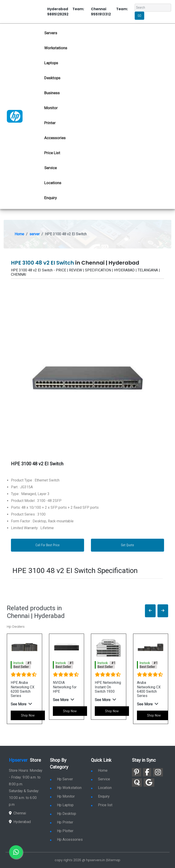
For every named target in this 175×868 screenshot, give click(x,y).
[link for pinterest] (137, 772)
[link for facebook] (147, 772)
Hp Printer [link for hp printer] (62, 822)
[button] (150, 611)
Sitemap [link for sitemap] (114, 860)
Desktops (52, 78)
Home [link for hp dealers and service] (99, 770)
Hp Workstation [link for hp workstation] (66, 788)
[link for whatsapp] (16, 852)
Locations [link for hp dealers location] (53, 183)
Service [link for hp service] (50, 168)
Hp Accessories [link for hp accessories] (66, 839)
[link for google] (149, 782)
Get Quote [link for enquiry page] (127, 545)
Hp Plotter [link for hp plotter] (62, 831)
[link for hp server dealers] (15, 116)
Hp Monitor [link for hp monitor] (62, 796)
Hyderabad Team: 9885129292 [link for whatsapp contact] (66, 12)
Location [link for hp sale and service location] (101, 788)
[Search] (153, 8)
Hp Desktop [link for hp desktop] (63, 814)
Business (52, 93)
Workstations (56, 48)
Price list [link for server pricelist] (102, 805)
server (35, 234)
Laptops (51, 63)
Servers (51, 33)
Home (19, 234)
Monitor (51, 108)
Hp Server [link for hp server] (61, 779)
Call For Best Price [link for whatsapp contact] (48, 545)
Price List (52, 153)
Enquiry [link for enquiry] (100, 796)
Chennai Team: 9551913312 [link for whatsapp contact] (109, 12)
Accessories (55, 138)
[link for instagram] (158, 772)
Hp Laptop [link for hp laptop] (62, 805)
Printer (50, 123)
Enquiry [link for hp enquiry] (50, 198)
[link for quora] (137, 782)
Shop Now (28, 715)
